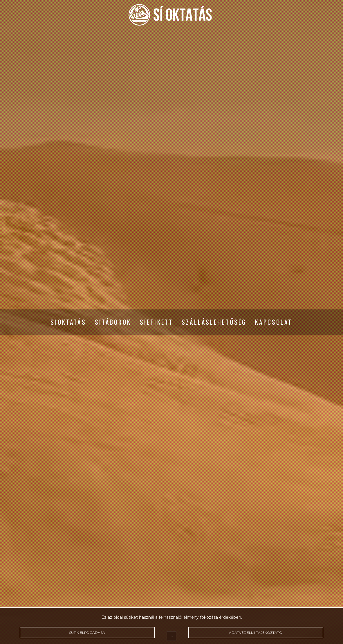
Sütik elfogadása (87, 633)
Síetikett (156, 322)
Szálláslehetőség (214, 322)
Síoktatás (68, 322)
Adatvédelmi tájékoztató (256, 633)
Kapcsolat (274, 322)
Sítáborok (113, 322)
